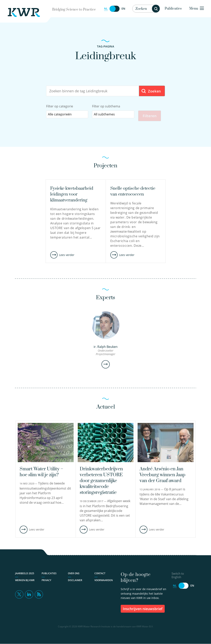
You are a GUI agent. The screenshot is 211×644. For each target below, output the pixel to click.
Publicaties (173, 9)
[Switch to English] (115, 9)
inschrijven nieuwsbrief (143, 609)
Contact (100, 573)
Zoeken (151, 91)
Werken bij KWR (25, 580)
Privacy (46, 580)
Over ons (74, 573)
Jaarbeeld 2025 (25, 573)
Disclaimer (75, 580)
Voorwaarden (104, 580)
